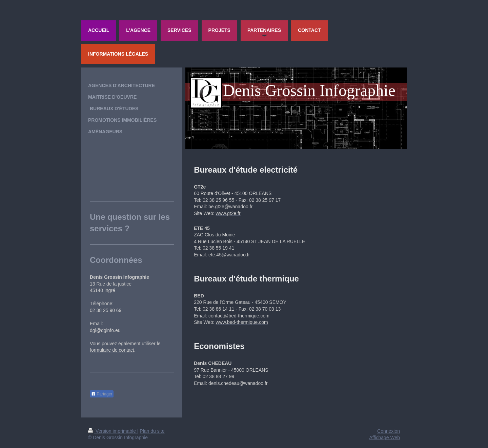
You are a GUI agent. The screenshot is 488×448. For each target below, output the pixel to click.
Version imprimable (113, 431)
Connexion (389, 431)
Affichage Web (384, 437)
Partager (102, 394)
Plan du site (152, 431)
